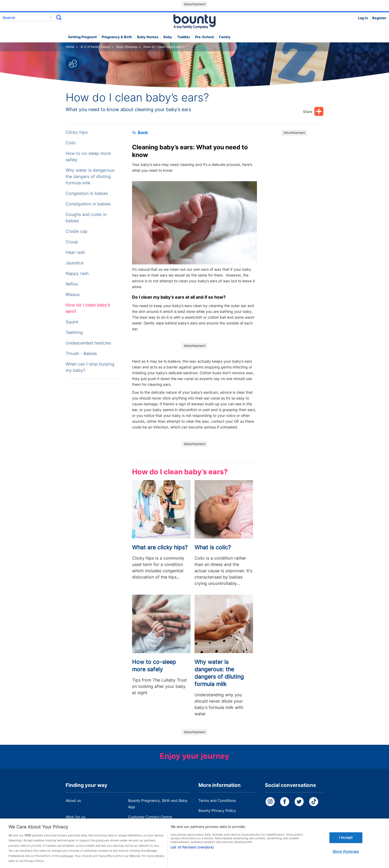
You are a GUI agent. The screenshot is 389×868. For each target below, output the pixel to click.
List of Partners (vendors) (192, 854)
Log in (363, 18)
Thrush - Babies (81, 354)
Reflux (72, 284)
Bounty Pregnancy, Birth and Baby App (158, 804)
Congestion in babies (87, 193)
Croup (72, 242)
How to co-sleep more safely (88, 157)
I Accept (346, 844)
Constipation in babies (88, 204)
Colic (71, 143)
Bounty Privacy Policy (217, 810)
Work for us (75, 817)
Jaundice (75, 263)
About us (73, 800)
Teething (74, 332)
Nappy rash (77, 273)
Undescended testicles (88, 343)
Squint (72, 322)
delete (51, 18)
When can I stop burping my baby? (90, 367)
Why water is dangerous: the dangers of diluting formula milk (90, 177)
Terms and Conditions (217, 800)
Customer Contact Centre (150, 817)
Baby (168, 37)
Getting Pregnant (82, 37)
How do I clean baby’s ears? (88, 308)
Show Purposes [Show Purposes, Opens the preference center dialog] (346, 858)
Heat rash (75, 252)
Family (225, 37)
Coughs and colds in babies (86, 218)
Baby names (148, 37)
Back (140, 132)
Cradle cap (77, 231)
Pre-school (205, 37)
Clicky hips (77, 132)
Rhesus (73, 295)
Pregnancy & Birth (117, 37)
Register (379, 18)
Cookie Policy (210, 820)
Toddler (184, 37)
